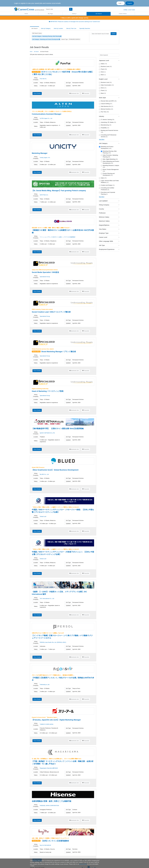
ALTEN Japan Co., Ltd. (46, 118)
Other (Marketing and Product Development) (110, 162)
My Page (50, 14)
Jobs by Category (46, 28)
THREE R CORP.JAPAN (47, 724)
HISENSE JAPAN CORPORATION (49, 806)
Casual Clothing (106, 104)
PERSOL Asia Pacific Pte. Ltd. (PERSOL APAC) (53, 642)
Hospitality (104, 128)
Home (26, 14)
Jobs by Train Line (71, 28)
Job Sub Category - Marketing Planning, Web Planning (47, 36)
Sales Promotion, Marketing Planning (109, 156)
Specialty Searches (85, 28)
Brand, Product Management (110, 170)
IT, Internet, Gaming (107, 120)
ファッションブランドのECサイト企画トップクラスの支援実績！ (58, 237)
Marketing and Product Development (106, 147)
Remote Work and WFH (108, 101)
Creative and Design (107, 185)
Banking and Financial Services (109, 131)
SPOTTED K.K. (44, 195)
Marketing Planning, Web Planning (109, 152)
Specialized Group (45, 277)
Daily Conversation (106, 85)
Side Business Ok (106, 106)
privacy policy (83, 864)
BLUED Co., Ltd (44, 474)
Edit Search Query (37, 33)
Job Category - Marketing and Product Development (46, 39)
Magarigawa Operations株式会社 (49, 768)
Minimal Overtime (106, 109)
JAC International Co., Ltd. (47, 599)
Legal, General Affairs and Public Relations (109, 182)
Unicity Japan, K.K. (45, 158)
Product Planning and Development (108, 174)
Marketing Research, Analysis (110, 166)
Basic (102, 75)
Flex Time (104, 112)
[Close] (32, 866)
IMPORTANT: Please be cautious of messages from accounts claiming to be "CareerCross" (75, 22)
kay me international (45, 845)
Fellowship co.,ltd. (45, 685)
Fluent (103, 69)
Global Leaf (43, 516)
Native (103, 64)
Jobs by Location (58, 28)
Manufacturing (105, 125)
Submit (114, 34)
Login (120, 3)
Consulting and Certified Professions (107, 189)
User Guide (132, 10)
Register (130, 3)
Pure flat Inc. (43, 79)
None (102, 72)
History (74, 14)
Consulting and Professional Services (108, 136)
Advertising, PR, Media (108, 122)
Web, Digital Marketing (109, 159)
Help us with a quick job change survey (74, 18)
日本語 (125, 10)
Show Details (37, 93)
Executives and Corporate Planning (107, 193)
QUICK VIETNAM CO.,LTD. (47, 433)
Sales (103, 178)
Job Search (99, 14)
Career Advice (123, 14)
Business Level (105, 67)
